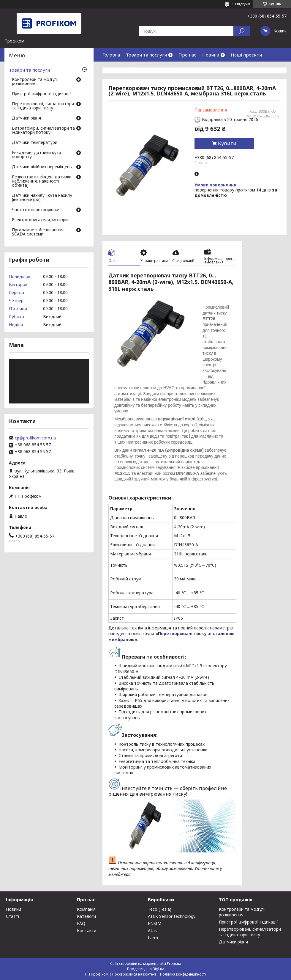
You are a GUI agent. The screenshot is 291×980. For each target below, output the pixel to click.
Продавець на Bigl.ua (146, 969)
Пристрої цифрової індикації (41, 94)
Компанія (86, 909)
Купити (227, 143)
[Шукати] (242, 31)
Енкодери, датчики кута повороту (37, 155)
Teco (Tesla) (160, 909)
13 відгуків (241, 4)
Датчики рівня (26, 118)
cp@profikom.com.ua (35, 438)
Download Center (163, 68)
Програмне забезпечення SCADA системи (38, 232)
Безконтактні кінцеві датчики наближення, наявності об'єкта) (42, 181)
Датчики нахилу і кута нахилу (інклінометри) (42, 198)
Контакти (113, 68)
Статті (12, 916)
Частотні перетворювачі (37, 210)
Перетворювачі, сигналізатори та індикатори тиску (43, 106)
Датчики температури (35, 143)
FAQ (134, 68)
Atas (152, 930)
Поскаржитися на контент (134, 974)
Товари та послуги (146, 55)
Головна (111, 55)
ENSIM (155, 923)
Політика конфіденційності (183, 974)
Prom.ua (174, 963)
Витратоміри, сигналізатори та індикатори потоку (43, 131)
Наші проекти (246, 55)
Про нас (187, 55)
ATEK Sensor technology (172, 916)
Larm (153, 938)
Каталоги (86, 916)
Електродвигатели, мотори (40, 220)
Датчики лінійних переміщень (42, 167)
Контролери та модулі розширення (35, 82)
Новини (211, 55)
